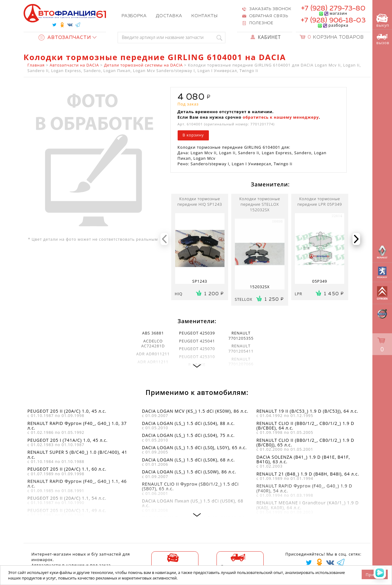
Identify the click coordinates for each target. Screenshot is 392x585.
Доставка (169, 16)
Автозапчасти (65, 38)
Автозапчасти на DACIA (74, 65)
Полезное (261, 23)
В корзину (193, 135)
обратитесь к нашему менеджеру (281, 117)
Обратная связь (269, 16)
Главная (36, 65)
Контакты (205, 16)
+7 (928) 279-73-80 (333, 8)
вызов (383, 40)
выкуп (383, 21)
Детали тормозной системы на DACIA (143, 65)
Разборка (134, 16)
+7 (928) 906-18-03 (333, 20)
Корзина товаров (336, 37)
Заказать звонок (270, 9)
